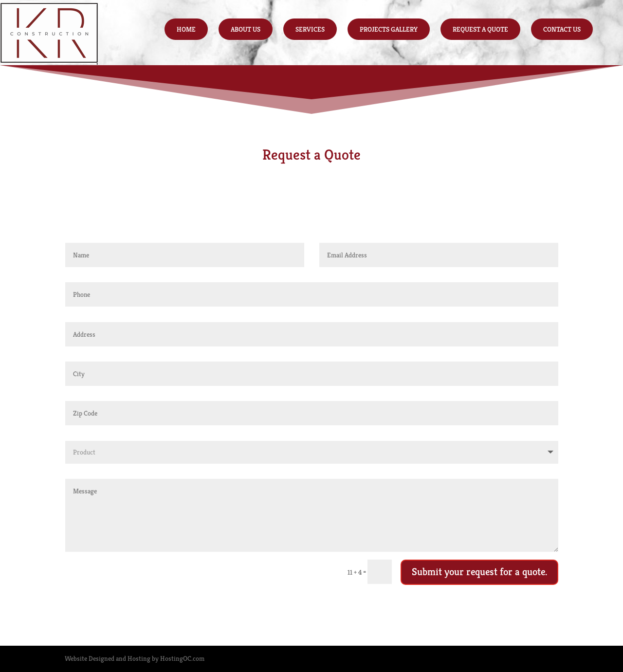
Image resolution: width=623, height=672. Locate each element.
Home (186, 29)
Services (310, 29)
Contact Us (562, 29)
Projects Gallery (389, 29)
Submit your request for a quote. (479, 572)
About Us (246, 29)
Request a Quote (480, 29)
